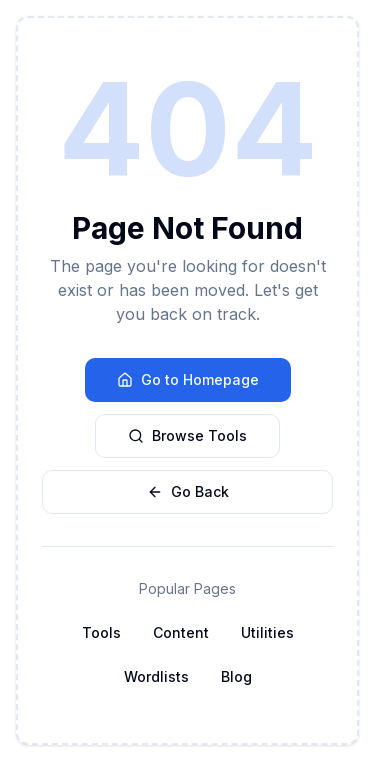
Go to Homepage (188, 379)
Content (181, 632)
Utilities (267, 632)
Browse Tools (187, 435)
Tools (101, 632)
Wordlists (156, 676)
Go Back (188, 491)
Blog (236, 676)
